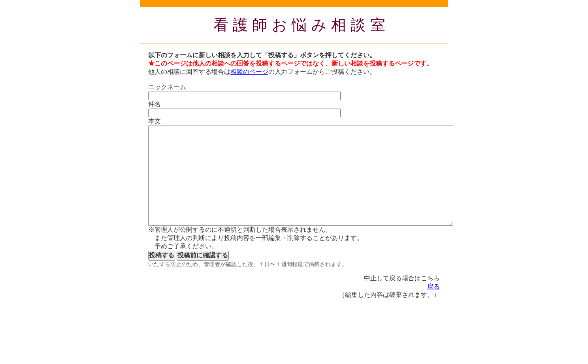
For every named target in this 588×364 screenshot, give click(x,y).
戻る (433, 286)
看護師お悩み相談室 (302, 25)
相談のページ (249, 72)
